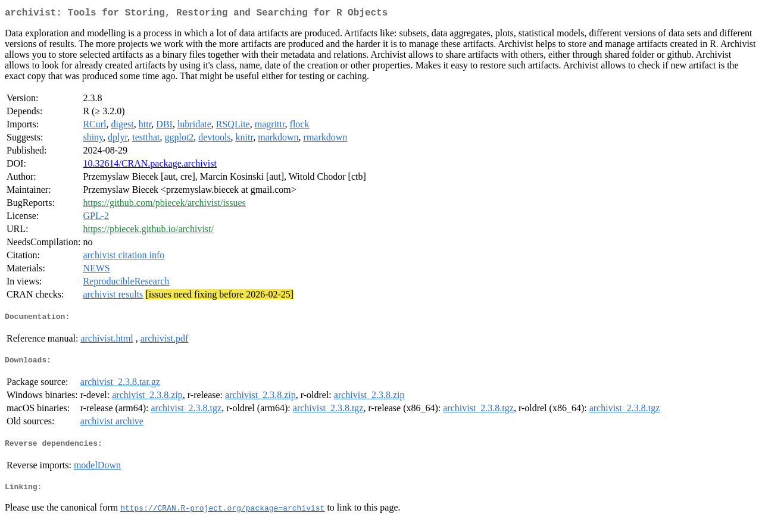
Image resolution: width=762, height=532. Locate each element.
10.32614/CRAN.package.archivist (149, 166)
